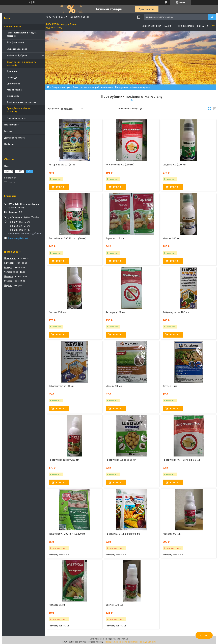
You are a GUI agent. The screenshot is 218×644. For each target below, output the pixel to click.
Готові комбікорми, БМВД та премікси (22, 34)
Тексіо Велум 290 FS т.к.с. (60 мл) (67, 239)
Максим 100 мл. (172, 239)
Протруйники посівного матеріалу (19, 110)
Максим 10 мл (114, 386)
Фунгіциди (12, 71)
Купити (60, 187)
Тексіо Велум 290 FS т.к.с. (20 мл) (67, 534)
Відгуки (8, 131)
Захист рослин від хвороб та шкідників (21, 64)
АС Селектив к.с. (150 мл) (120, 165)
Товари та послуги (61, 87)
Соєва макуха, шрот (17, 49)
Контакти (202, 26)
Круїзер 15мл (170, 386)
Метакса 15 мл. (57, 605)
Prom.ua (125, 639)
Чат (204, 635)
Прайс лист (10, 144)
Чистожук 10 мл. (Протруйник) (123, 534)
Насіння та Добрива (17, 55)
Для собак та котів (16, 118)
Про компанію (11, 125)
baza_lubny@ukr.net (18, 238)
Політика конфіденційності (143, 642)
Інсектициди (13, 96)
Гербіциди (12, 78)
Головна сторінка (151, 26)
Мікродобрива (14, 90)
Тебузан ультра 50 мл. (61, 386)
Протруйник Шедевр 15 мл (121, 460)
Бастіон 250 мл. (57, 312)
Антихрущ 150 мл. (116, 312)
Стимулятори (13, 84)
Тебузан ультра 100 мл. (176, 312)
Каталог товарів (12, 27)
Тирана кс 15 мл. (115, 239)
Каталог (168, 26)
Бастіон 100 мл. (114, 605)
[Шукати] (212, 17)
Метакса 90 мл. (172, 534)
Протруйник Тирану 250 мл (64, 460)
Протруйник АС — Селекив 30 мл (181, 460)
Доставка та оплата (14, 138)
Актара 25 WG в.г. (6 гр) (62, 165)
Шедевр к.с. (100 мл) (174, 165)
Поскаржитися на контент (117, 642)
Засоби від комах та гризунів (22, 102)
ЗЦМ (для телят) (15, 42)
